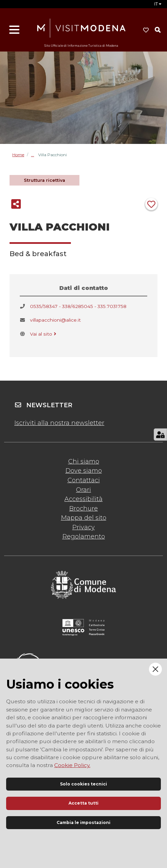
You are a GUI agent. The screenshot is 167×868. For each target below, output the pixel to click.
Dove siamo (84, 471)
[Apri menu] (14, 30)
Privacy (83, 527)
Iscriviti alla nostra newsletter (59, 423)
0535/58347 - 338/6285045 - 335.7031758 (78, 306)
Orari (83, 490)
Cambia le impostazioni (83, 822)
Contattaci (84, 480)
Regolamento (84, 536)
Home (18, 155)
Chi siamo (84, 461)
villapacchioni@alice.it (55, 320)
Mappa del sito (84, 518)
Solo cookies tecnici (83, 784)
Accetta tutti (83, 803)
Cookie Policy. (72, 765)
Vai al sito (44, 334)
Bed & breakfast (35, 155)
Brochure (83, 509)
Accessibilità (83, 499)
